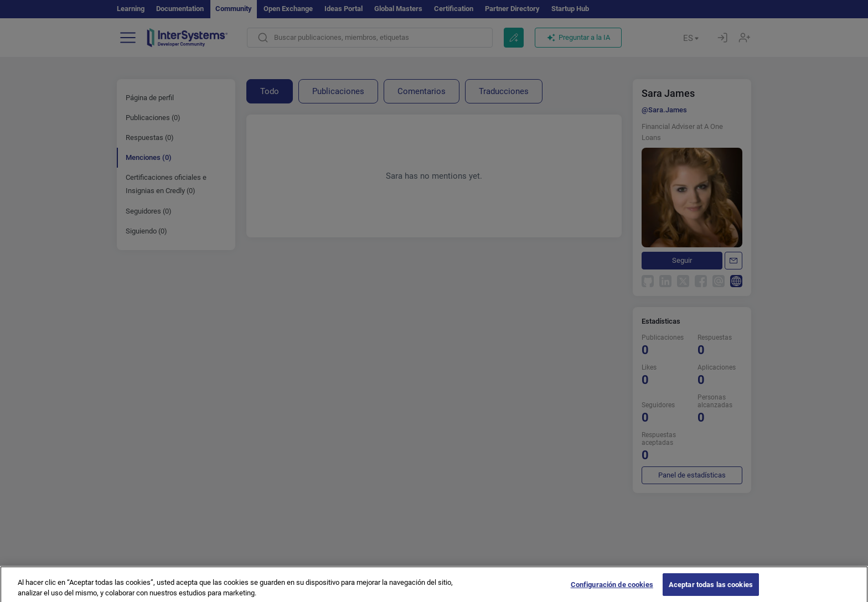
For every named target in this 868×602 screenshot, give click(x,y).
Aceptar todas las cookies (711, 590)
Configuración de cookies (612, 590)
